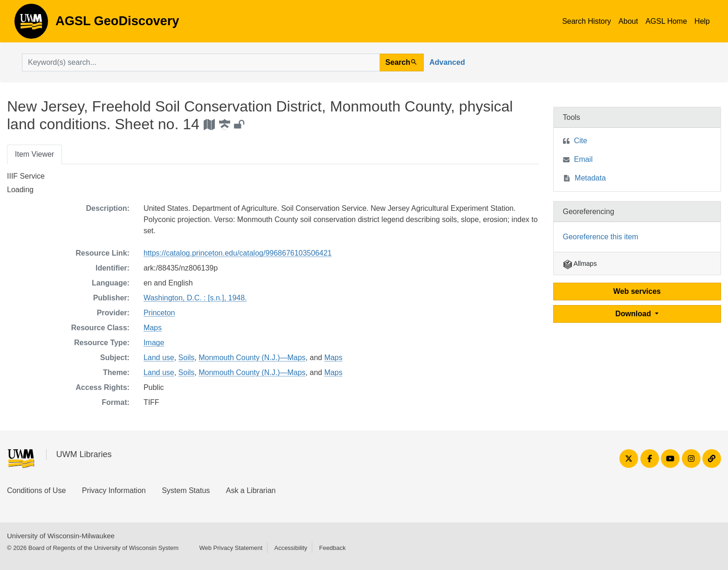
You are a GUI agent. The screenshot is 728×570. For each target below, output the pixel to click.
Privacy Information (114, 490)
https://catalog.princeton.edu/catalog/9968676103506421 (238, 253)
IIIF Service (26, 176)
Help (702, 21)
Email (584, 159)
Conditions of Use (36, 490)
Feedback (333, 548)
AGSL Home (666, 21)
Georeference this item (601, 237)
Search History (587, 21)
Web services (637, 291)
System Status (186, 490)
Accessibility (291, 548)
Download (634, 314)
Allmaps (580, 264)
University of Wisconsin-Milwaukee (61, 536)
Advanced (447, 62)
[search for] (201, 63)
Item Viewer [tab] (34, 154)
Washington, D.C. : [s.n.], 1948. (195, 298)
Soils (187, 358)
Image (154, 343)
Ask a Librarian (251, 490)
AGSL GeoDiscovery (31, 24)
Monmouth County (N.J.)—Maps (252, 358)
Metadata (590, 178)
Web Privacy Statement (231, 548)
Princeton (159, 313)
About (628, 21)
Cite (581, 141)
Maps (153, 328)
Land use (159, 358)
